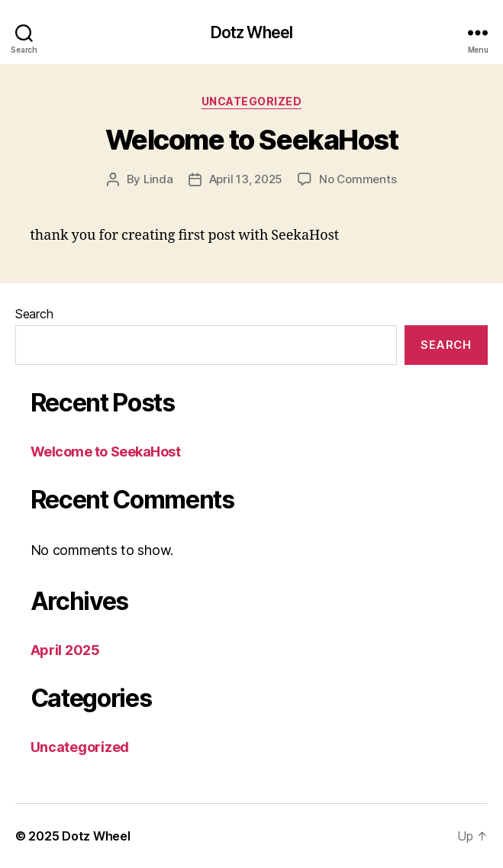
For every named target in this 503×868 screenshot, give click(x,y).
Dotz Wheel (251, 32)
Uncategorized (252, 101)
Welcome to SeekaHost (251, 140)
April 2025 (65, 650)
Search (34, 314)
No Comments (358, 179)
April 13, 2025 (246, 179)
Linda (158, 179)
